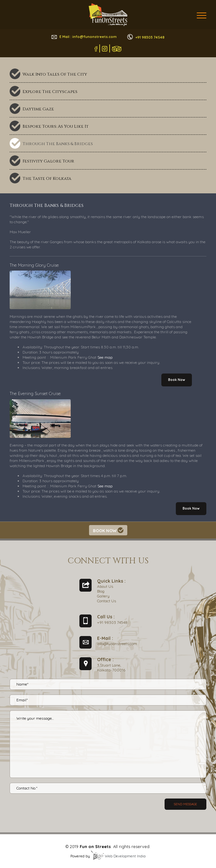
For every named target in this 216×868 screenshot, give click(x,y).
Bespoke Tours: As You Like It (55, 126)
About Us (105, 586)
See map (105, 357)
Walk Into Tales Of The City (55, 74)
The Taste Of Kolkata (47, 179)
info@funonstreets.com (117, 644)
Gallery (103, 596)
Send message (185, 804)
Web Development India (118, 856)
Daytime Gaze (38, 109)
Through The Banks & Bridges (58, 144)
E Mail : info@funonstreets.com (84, 37)
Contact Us (107, 601)
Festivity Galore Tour (48, 161)
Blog (101, 591)
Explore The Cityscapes (50, 92)
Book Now (177, 380)
